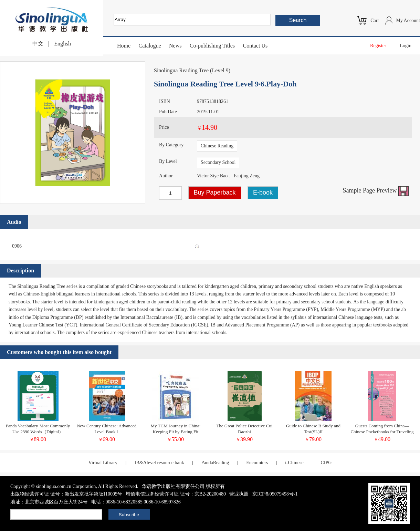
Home (124, 46)
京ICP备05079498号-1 (275, 494)
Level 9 (220, 70)
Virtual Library (103, 463)
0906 (105, 245)
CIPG (326, 463)
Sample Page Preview (376, 190)
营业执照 (239, 494)
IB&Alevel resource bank (159, 463)
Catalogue (150, 46)
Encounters (257, 463)
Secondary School (218, 162)
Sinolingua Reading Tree (181, 70)
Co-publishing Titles (212, 46)
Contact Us (255, 46)
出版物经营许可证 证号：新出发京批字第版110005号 (66, 494)
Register (378, 46)
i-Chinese (294, 463)
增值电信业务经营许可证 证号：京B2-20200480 (176, 494)
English (62, 44)
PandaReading (215, 463)
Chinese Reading (217, 146)
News (175, 46)
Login (406, 46)
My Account (408, 20)
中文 (38, 44)
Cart (375, 20)
